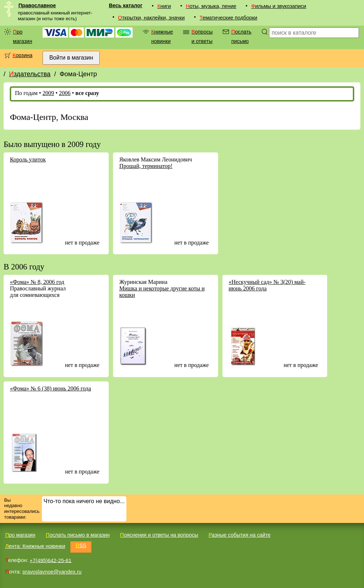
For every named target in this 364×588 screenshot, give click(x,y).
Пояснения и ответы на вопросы (159, 535)
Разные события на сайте (239, 535)
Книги (164, 6)
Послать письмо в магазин (78, 535)
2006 (65, 93)
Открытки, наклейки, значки (151, 18)
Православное (37, 5)
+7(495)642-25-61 (51, 560)
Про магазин (23, 36)
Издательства (30, 74)
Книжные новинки (162, 36)
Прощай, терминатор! (146, 166)
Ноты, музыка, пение (211, 6)
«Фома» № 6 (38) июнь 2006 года (50, 388)
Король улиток (28, 159)
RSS (81, 545)
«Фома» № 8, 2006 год (37, 282)
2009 (48, 93)
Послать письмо (241, 36)
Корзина (23, 55)
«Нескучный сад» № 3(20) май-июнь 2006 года (267, 285)
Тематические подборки (229, 18)
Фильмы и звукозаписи (279, 6)
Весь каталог (125, 5)
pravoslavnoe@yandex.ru (52, 572)
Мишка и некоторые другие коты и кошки (162, 292)
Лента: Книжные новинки (35, 546)
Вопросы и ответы (202, 36)
